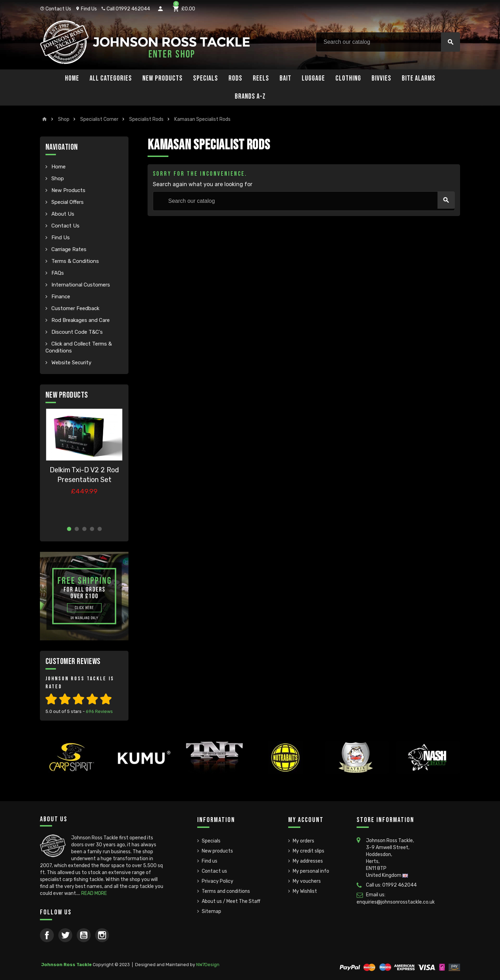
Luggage (313, 78)
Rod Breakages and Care (80, 320)
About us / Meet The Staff (231, 901)
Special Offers (67, 202)
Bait (285, 78)
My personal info (311, 871)
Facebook (47, 935)
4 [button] (92, 529)
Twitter (65, 935)
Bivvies (381, 78)
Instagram (102, 935)
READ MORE (94, 893)
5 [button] (100, 529)
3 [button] (84, 529)
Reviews (99, 711)
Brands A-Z (250, 96)
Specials (206, 78)
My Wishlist (305, 891)
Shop (57, 178)
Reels (261, 78)
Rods (235, 78)
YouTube (84, 935)
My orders (303, 841)
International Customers (80, 285)
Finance (60, 297)
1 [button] (69, 529)
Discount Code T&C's (76, 332)
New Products (162, 78)
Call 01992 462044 (126, 9)
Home (72, 78)
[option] (84, 464)
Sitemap (211, 911)
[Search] (388, 42)
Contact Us (56, 9)
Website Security (71, 363)
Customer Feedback (75, 308)
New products (217, 851)
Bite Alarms (419, 78)
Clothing (348, 78)
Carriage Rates (68, 249)
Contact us (214, 871)
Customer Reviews (73, 661)
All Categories (111, 78)
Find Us (86, 9)
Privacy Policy (218, 881)
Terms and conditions (226, 891)
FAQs (57, 273)
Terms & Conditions (74, 261)
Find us (210, 861)
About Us (62, 214)
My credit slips (309, 851)
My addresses (308, 861)
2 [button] (77, 529)
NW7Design (208, 965)
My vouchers (307, 881)
